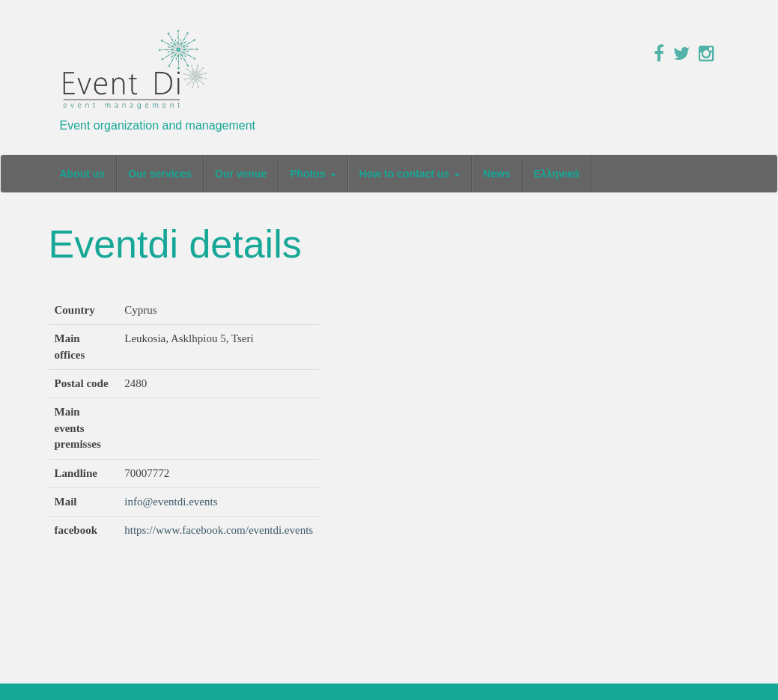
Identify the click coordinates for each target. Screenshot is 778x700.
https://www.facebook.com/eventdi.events (219, 530)
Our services (160, 174)
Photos (313, 174)
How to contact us (410, 174)
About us (83, 174)
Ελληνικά (557, 174)
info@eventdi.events (171, 502)
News (497, 174)
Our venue (241, 174)
